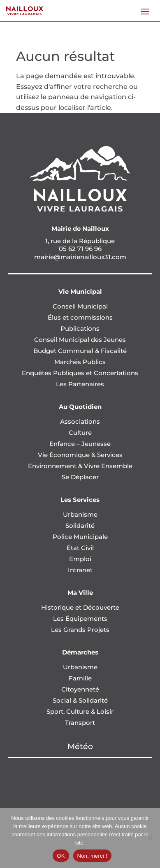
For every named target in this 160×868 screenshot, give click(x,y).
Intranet (80, 570)
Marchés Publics (80, 362)
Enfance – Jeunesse (80, 444)
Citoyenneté (80, 689)
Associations (80, 421)
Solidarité (80, 526)
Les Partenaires (80, 384)
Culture (80, 433)
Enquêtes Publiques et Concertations (80, 373)
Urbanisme (80, 514)
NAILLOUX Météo (80, 789)
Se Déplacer (80, 477)
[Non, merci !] (150, 838)
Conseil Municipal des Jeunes (80, 340)
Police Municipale (80, 537)
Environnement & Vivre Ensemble (80, 466)
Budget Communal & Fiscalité (80, 351)
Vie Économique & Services (80, 455)
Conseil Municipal (80, 306)
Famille (80, 678)
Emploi (80, 559)
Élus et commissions (80, 317)
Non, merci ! (92, 856)
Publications (80, 328)
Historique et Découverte (80, 607)
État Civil (80, 548)
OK (61, 856)
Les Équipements (80, 619)
